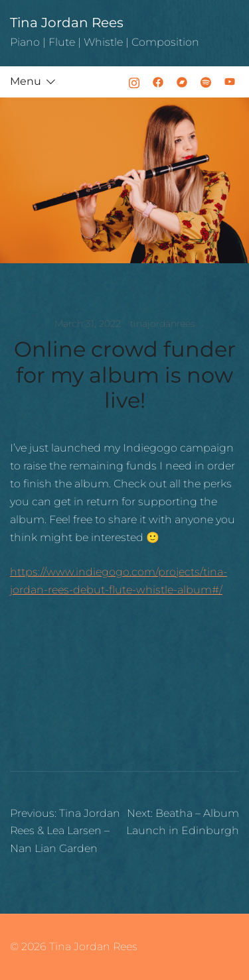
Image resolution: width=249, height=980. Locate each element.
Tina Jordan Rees (67, 23)
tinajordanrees (163, 324)
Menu (26, 81)
